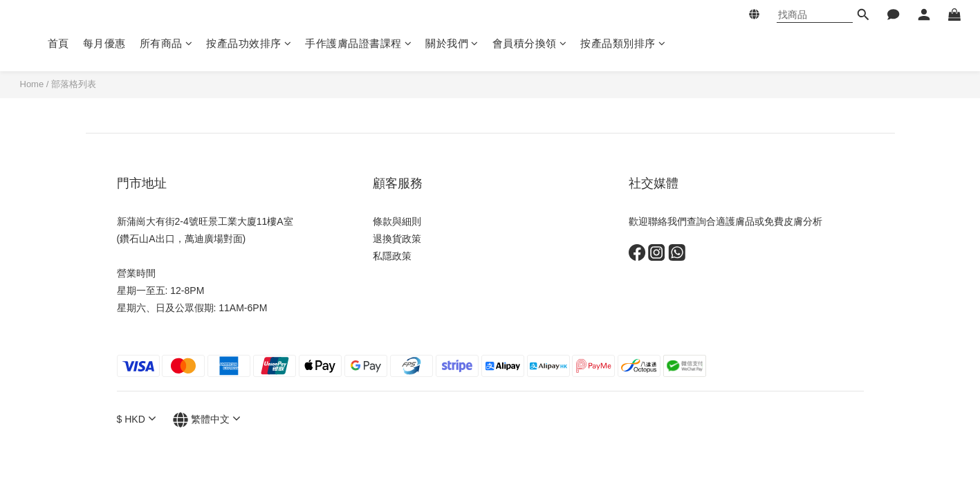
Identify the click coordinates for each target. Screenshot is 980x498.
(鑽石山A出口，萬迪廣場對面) (182, 239)
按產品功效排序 (249, 43)
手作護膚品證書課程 (358, 43)
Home (32, 84)
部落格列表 (74, 84)
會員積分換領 (530, 43)
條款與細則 (397, 221)
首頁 (58, 43)
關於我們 (452, 43)
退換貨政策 (397, 239)
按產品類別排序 (623, 43)
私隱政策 (392, 256)
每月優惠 (104, 43)
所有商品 (166, 43)
